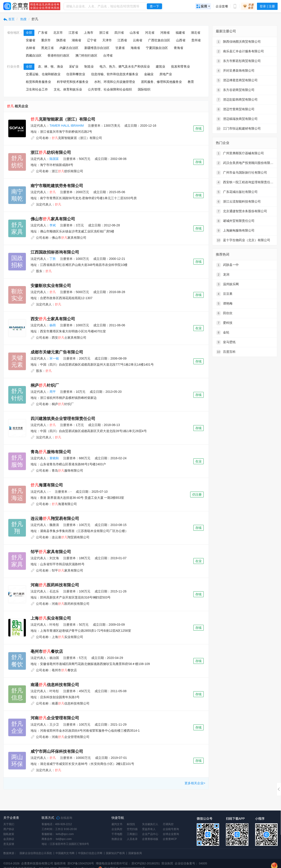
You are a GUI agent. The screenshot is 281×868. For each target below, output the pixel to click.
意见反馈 (9, 844)
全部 (29, 33)
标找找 (131, 824)
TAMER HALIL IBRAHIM (67, 126)
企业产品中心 (150, 834)
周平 (53, 392)
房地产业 (166, 74)
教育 (191, 82)
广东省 (43, 33)
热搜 (23, 19)
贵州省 (196, 40)
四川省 (119, 33)
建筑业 (161, 66)
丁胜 (53, 259)
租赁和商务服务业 (38, 82)
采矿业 (74, 66)
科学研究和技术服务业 (73, 82)
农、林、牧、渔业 (51, 66)
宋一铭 (54, 358)
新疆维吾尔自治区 (97, 48)
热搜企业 (117, 839)
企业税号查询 (171, 829)
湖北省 (196, 33)
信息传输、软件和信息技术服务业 (115, 74)
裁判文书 (117, 824)
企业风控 (117, 829)
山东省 (134, 33)
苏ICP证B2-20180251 (146, 863)
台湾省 (108, 55)
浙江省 (104, 33)
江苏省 (73, 33)
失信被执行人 (150, 824)
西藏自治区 (34, 55)
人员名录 (132, 839)
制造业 (89, 66)
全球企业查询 (171, 834)
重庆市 (46, 40)
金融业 (149, 74)
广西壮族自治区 (159, 40)
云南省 (138, 40)
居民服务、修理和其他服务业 (161, 82)
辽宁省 (92, 40)
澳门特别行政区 (86, 55)
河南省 (165, 33)
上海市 (89, 33)
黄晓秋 (54, 458)
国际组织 (144, 89)
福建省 (180, 33)
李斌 (53, 225)
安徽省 (31, 40)
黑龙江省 (47, 48)
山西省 (181, 40)
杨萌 (53, 325)
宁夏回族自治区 (157, 48)
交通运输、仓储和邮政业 (43, 74)
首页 (9, 19)
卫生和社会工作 (37, 89)
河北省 (150, 33)
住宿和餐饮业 (76, 74)
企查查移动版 (150, 839)
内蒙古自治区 (69, 48)
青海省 (178, 48)
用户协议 (9, 829)
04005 (203, 863)
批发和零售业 (181, 66)
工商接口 (132, 834)
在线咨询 (64, 818)
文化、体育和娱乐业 (68, 89)
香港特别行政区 (58, 55)
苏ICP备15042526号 (81, 863)
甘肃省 (120, 48)
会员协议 (9, 839)
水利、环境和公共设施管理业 (115, 82)
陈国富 (54, 159)
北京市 (58, 33)
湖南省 (76, 40)
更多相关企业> (195, 783)
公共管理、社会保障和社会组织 (110, 89)
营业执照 (167, 863)
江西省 (122, 40)
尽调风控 (168, 824)
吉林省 (31, 48)
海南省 (135, 48)
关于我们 (9, 824)
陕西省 (61, 40)
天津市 (107, 40)
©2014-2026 (11, 863)
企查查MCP (170, 839)
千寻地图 (117, 834)
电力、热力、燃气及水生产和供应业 (125, 66)
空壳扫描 (132, 829)
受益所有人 (149, 829)
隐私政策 (9, 834)
